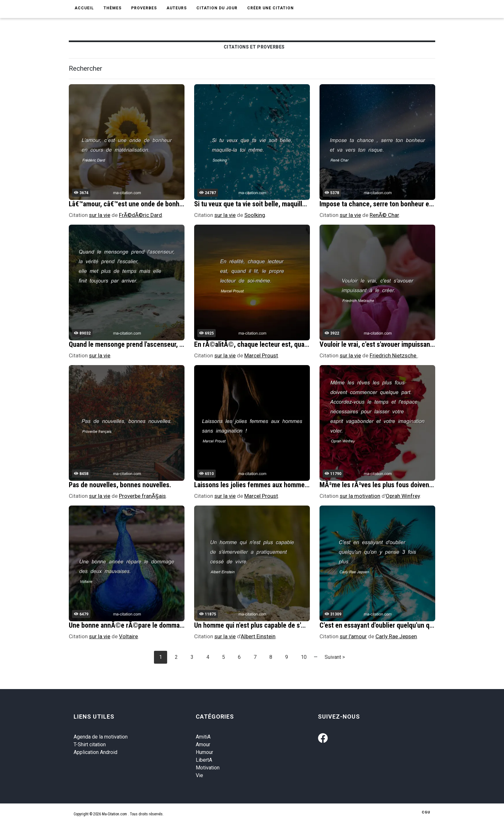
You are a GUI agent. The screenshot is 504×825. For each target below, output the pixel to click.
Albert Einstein (258, 636)
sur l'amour (353, 636)
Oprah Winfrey (403, 496)
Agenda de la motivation (101, 737)
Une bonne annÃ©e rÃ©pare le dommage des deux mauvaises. (158, 625)
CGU (426, 812)
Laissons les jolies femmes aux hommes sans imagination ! (277, 485)
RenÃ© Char (384, 215)
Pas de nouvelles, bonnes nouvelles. (120, 485)
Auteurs (177, 8)
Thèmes (113, 8)
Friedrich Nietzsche (394, 355)
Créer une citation (270, 8)
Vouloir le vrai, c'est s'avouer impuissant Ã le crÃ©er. (395, 344)
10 (304, 657)
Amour (203, 744)
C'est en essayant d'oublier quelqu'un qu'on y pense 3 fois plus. (409, 625)
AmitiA (203, 737)
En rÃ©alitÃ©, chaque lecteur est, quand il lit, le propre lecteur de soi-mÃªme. (306, 344)
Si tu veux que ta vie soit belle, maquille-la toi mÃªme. (270, 204)
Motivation (208, 768)
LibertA (204, 760)
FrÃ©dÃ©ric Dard (140, 215)
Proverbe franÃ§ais (142, 496)
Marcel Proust (261, 355)
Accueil (84, 8)
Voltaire (128, 636)
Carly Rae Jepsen (396, 636)
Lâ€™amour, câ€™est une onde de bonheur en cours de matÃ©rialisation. (172, 204)
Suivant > (335, 657)
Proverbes (144, 8)
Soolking (255, 215)
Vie (199, 775)
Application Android (95, 752)
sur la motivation (360, 496)
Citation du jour (217, 8)
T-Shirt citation (90, 744)
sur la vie (100, 215)
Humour (204, 752)
